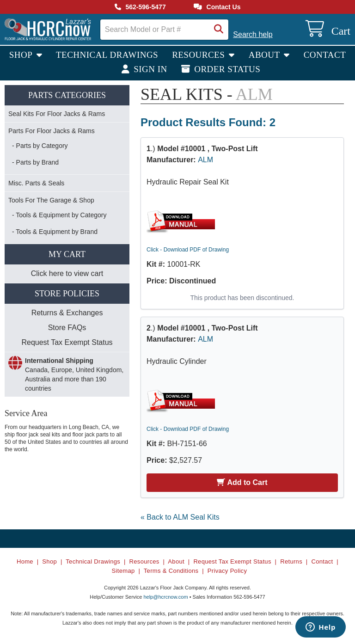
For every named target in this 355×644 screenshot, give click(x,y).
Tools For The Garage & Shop (51, 200)
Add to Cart (242, 482)
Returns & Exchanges (67, 313)
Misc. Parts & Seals (36, 183)
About (266, 55)
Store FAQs (67, 328)
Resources (199, 55)
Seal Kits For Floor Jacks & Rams (57, 114)
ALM (205, 160)
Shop (22, 55)
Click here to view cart (67, 273)
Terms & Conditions (171, 571)
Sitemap (123, 571)
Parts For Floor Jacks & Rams (52, 131)
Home (25, 561)
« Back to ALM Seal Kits (180, 517)
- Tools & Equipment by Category (59, 215)
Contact (325, 55)
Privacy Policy (227, 571)
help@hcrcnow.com (165, 597)
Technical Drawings (107, 55)
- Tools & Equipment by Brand (55, 232)
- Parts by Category (40, 146)
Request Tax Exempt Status (67, 342)
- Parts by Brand (35, 162)
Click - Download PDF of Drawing (188, 250)
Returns (291, 561)
